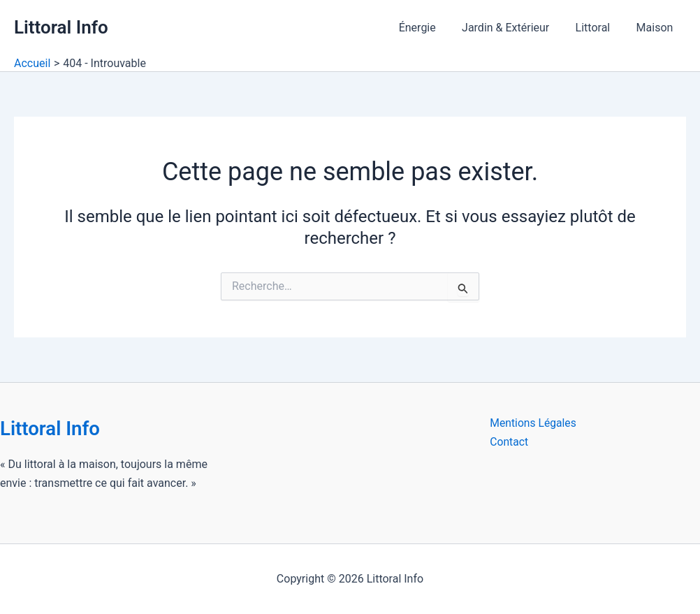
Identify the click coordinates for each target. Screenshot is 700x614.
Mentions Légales (534, 423)
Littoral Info (61, 27)
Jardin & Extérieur (515, 28)
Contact (509, 442)
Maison (656, 28)
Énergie (430, 28)
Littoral (599, 28)
